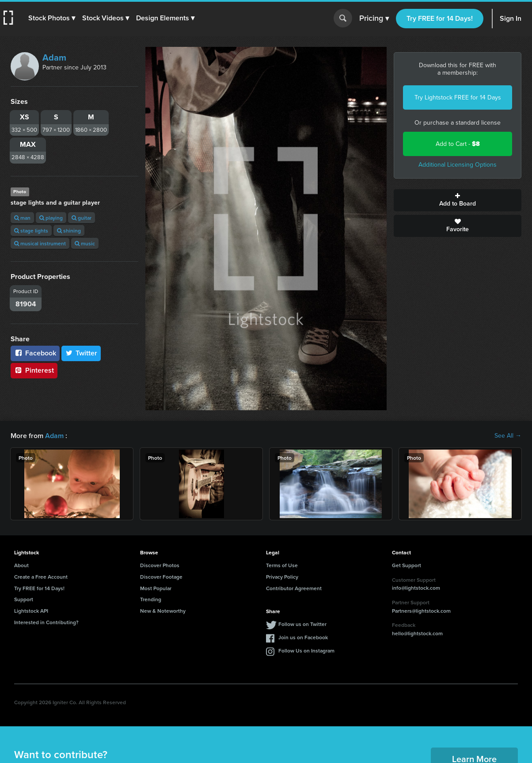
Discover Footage (161, 577)
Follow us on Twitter (302, 624)
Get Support (407, 565)
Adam (54, 57)
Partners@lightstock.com (421, 611)
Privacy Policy (282, 577)
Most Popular (156, 588)
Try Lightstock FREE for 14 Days (458, 97)
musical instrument (40, 243)
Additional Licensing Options (458, 165)
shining (69, 231)
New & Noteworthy (163, 611)
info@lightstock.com (416, 588)
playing (51, 218)
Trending (151, 599)
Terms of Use (282, 565)
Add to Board (458, 200)
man (22, 218)
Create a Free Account (41, 577)
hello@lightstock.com (417, 633)
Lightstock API (31, 611)
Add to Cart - (458, 144)
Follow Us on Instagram (306, 650)
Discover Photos (160, 565)
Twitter (81, 353)
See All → (508, 436)
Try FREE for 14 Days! (440, 18)
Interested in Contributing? (46, 622)
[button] (52, 18)
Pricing (374, 19)
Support (24, 599)
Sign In (511, 18)
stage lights (31, 231)
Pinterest (34, 370)
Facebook (35, 353)
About (21, 565)
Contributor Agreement (294, 588)
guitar (82, 218)
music (85, 243)
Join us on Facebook (303, 637)
